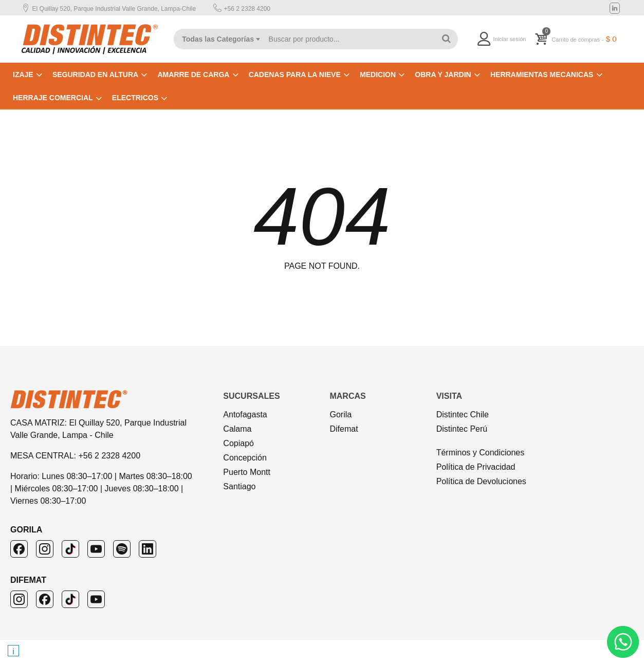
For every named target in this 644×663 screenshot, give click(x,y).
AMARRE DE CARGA (193, 75)
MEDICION (378, 75)
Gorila (341, 415)
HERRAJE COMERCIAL (53, 98)
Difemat (344, 429)
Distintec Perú (462, 429)
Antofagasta (245, 415)
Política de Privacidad (476, 467)
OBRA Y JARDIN (443, 75)
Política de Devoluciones (481, 481)
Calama (237, 429)
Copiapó (238, 443)
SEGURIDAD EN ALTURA (95, 75)
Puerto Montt (247, 472)
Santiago (239, 486)
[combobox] (217, 39)
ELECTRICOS (135, 98)
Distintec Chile (463, 415)
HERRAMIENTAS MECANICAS (542, 75)
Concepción (245, 458)
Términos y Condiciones (481, 453)
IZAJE (23, 75)
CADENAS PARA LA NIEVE (295, 75)
